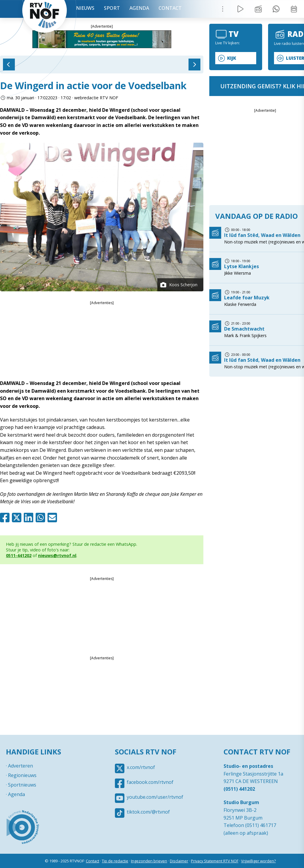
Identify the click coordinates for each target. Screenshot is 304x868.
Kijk (232, 58)
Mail (53, 518)
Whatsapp (42, 518)
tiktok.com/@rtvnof (148, 812)
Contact (170, 8)
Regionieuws (22, 775)
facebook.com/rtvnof (150, 782)
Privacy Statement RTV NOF (215, 861)
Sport (112, 8)
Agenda (139, 8)
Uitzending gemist (258, 9)
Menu (223, 9)
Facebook (6, 518)
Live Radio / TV (240, 9)
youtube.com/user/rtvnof (155, 797)
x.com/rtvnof (141, 767)
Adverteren (20, 766)
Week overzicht (294, 9)
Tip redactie (276, 9)
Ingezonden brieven (149, 861)
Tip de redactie (115, 861)
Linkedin (30, 518)
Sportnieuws (22, 785)
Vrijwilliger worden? (258, 861)
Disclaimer (179, 861)
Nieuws (85, 8)
